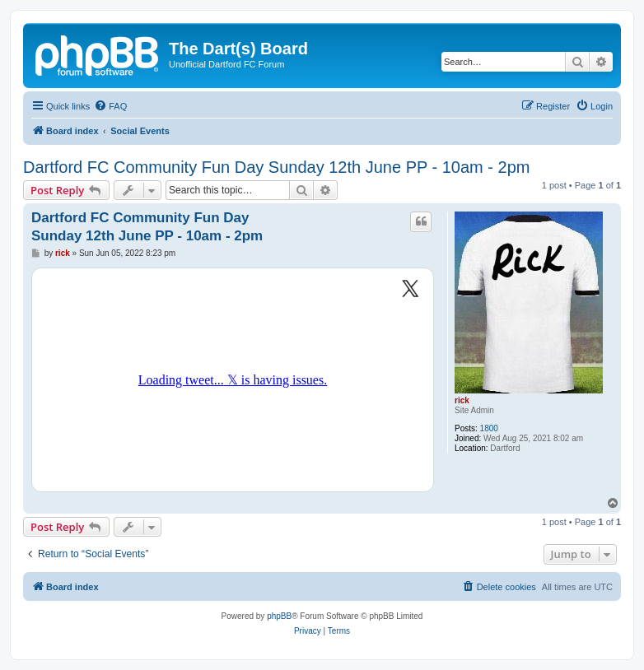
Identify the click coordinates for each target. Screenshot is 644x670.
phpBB (279, 616)
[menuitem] (110, 106)
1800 (489, 428)
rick (462, 400)
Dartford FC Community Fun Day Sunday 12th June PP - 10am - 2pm (276, 167)
